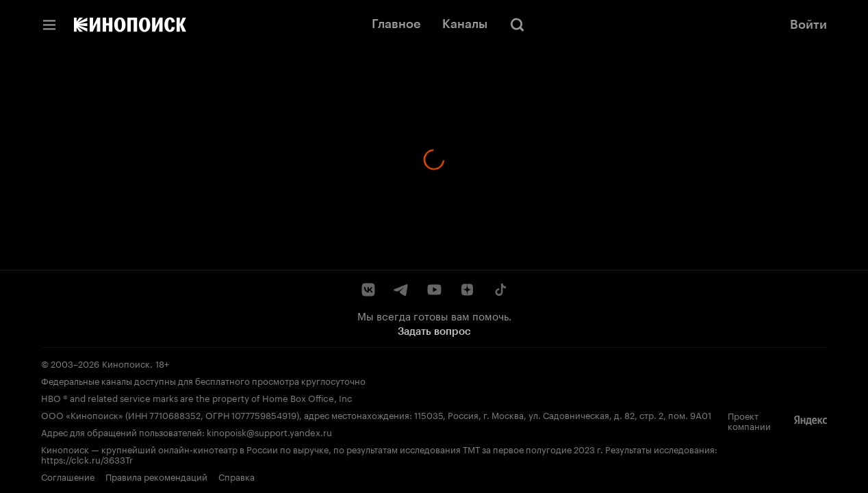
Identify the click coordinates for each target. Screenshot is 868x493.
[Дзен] (467, 290)
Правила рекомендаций (156, 476)
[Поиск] (518, 25)
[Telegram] (401, 290)
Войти (808, 25)
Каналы (465, 24)
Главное (396, 24)
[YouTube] (434, 290)
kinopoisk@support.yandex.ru (269, 431)
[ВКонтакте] (368, 290)
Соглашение (68, 476)
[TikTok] (500, 290)
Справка (237, 476)
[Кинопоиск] (130, 25)
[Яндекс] (810, 420)
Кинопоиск (126, 363)
